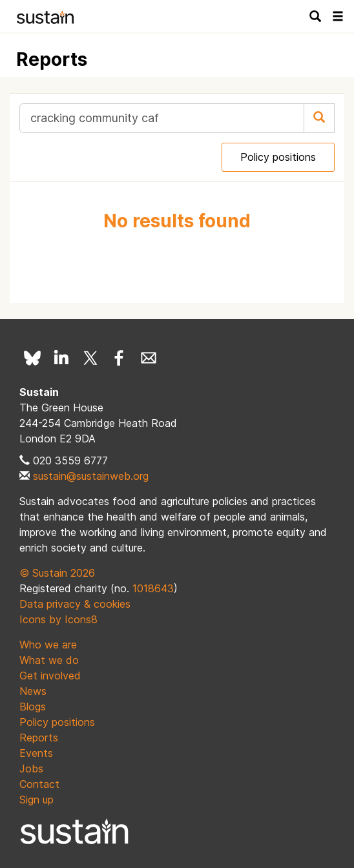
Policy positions (278, 157)
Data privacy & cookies (75, 604)
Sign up (36, 800)
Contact (39, 784)
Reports (39, 738)
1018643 (153, 588)
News (33, 691)
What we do (49, 660)
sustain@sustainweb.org (91, 476)
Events (36, 753)
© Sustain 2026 (57, 573)
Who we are (48, 645)
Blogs (33, 707)
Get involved (50, 676)
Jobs (31, 769)
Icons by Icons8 (58, 619)
